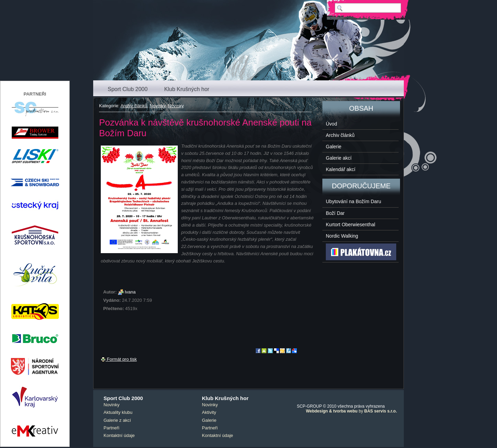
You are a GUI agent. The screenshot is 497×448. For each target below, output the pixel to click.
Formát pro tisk (119, 359)
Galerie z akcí (117, 420)
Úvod (332, 124)
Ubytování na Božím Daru (353, 201)
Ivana (130, 292)
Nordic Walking (342, 236)
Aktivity (209, 412)
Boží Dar (335, 213)
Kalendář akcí (341, 169)
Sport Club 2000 (128, 89)
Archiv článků (134, 106)
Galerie (334, 147)
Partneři (111, 428)
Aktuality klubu (118, 412)
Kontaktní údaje (119, 435)
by (351, 411)
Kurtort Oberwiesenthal (350, 225)
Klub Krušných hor (187, 89)
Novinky (158, 106)
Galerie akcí (339, 158)
